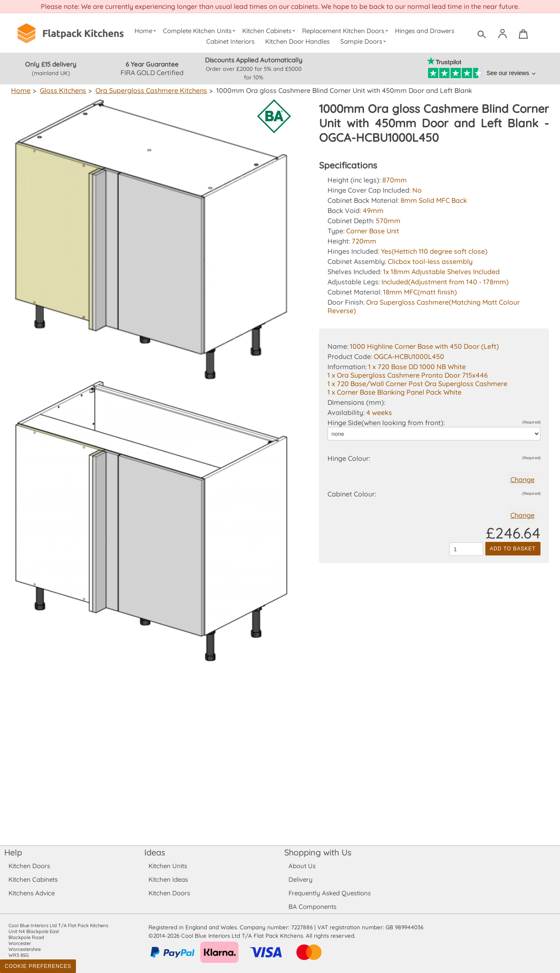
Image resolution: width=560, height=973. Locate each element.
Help (13, 852)
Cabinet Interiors (231, 41)
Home (146, 31)
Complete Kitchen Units (200, 31)
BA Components (312, 907)
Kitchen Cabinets (270, 31)
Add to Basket (513, 549)
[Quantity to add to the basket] (466, 549)
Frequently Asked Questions (329, 893)
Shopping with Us (318, 852)
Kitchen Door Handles (298, 41)
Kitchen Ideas (168, 879)
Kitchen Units (168, 866)
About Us (302, 866)
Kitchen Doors (29, 866)
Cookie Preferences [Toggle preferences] (38, 966)
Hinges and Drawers (425, 31)
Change (522, 479)
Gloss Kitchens (62, 90)
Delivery (301, 879)
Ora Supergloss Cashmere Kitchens (149, 90)
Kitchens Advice (32, 893)
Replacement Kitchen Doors (346, 31)
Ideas (155, 852)
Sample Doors (364, 41)
